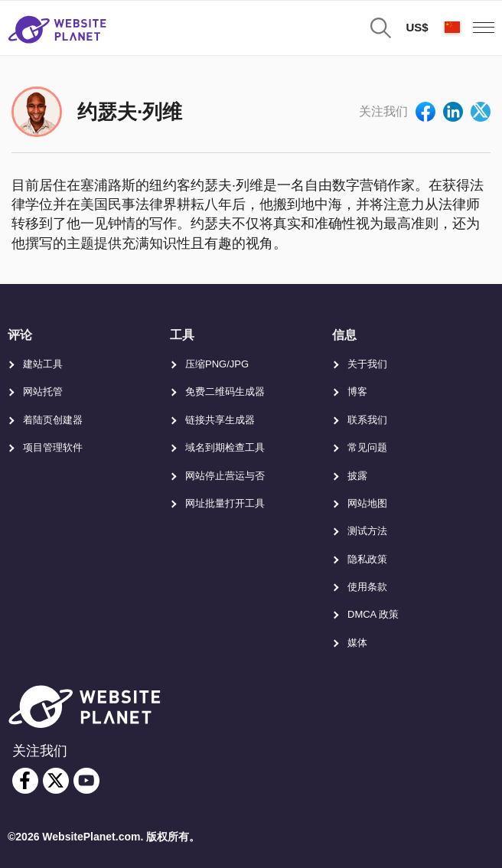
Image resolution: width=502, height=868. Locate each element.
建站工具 (43, 364)
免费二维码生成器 (225, 392)
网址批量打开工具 (225, 503)
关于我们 (367, 364)
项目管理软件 (53, 447)
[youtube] (86, 781)
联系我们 (367, 420)
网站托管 (43, 392)
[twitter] (56, 781)
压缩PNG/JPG (217, 364)
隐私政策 (367, 559)
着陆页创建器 (53, 420)
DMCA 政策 (373, 614)
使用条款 (367, 587)
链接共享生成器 (220, 420)
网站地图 (367, 503)
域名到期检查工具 (225, 447)
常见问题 (367, 447)
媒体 (357, 643)
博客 (357, 392)
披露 (357, 476)
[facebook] (25, 781)
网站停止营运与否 (225, 476)
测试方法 (367, 531)
